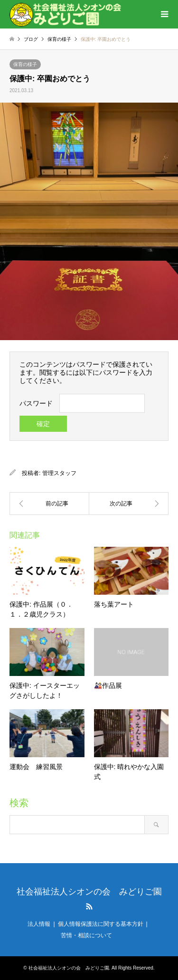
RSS (89, 906)
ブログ (31, 39)
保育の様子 (59, 39)
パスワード (36, 403)
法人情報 (39, 924)
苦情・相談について (86, 935)
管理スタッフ (59, 473)
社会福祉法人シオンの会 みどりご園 (89, 892)
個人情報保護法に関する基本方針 (101, 924)
